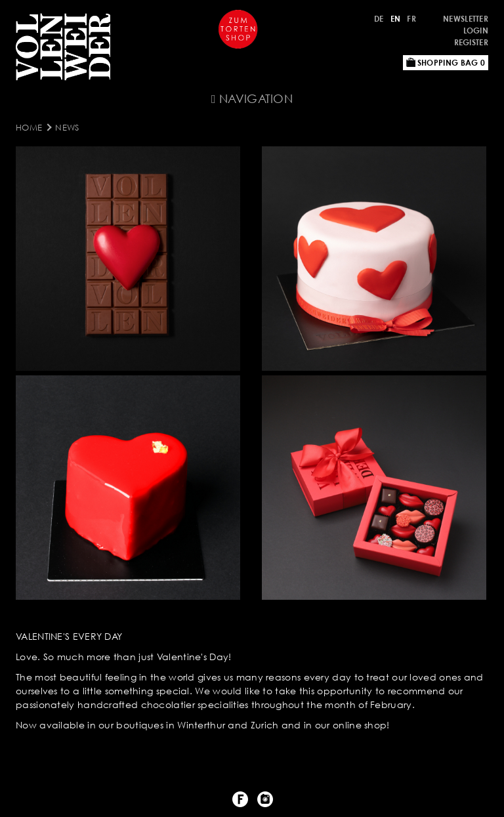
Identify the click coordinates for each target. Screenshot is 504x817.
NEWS (67, 127)
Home (29, 127)
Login (476, 31)
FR (411, 19)
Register (471, 42)
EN (396, 19)
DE (379, 19)
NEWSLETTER (466, 19)
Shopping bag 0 (446, 63)
